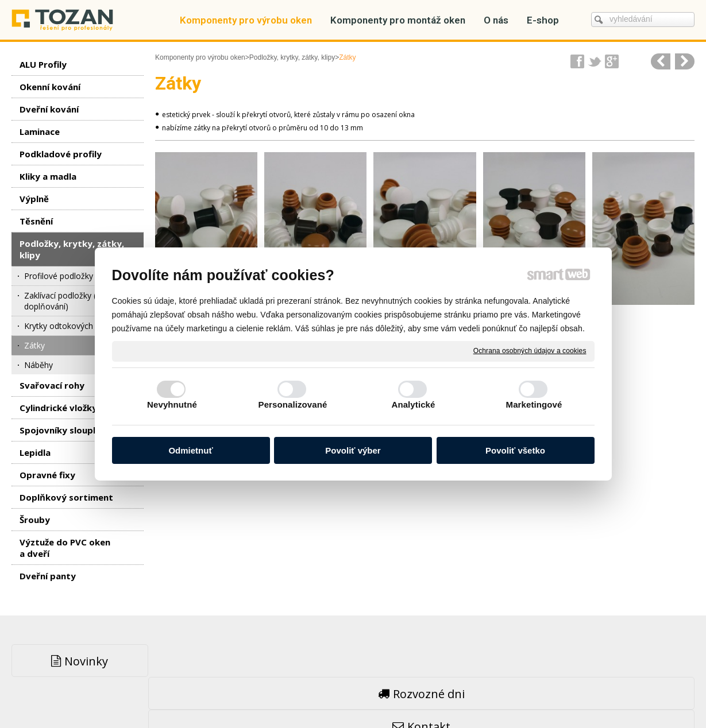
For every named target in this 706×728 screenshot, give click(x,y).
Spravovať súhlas (528, 694)
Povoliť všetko (515, 450)
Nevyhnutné (172, 404)
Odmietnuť (190, 450)
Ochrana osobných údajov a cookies (530, 351)
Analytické (413, 404)
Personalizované (293, 404)
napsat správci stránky (325, 694)
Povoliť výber (353, 450)
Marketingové (534, 404)
